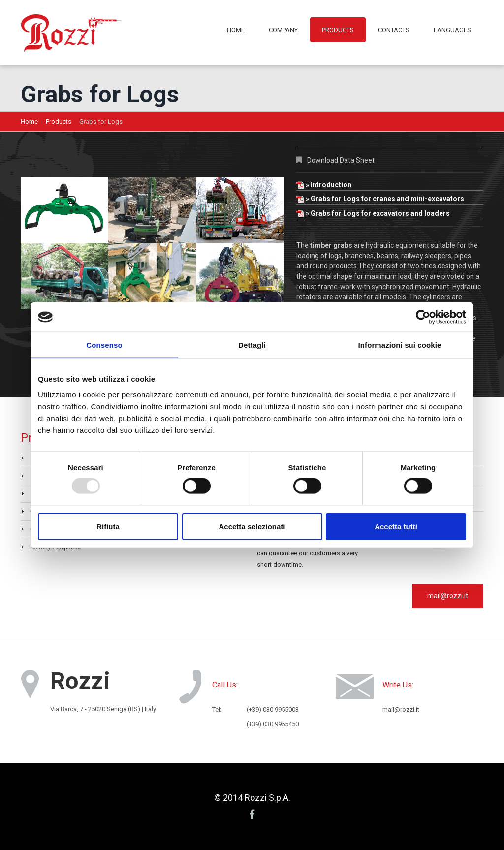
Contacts (394, 30)
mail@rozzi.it (448, 596)
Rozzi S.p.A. (268, 798)
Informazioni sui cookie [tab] (400, 345)
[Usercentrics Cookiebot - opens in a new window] (423, 317)
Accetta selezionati (252, 526)
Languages (452, 30)
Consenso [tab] (104, 345)
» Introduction (324, 185)
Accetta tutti (396, 526)
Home (236, 30)
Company (283, 30)
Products (338, 30)
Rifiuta (108, 526)
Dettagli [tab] (252, 345)
